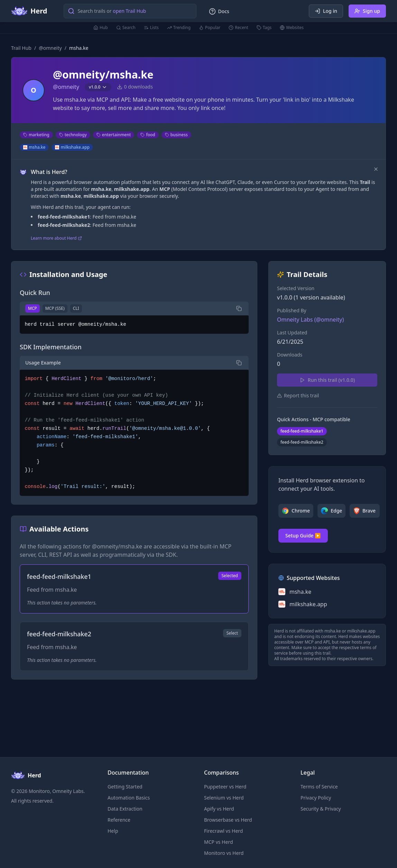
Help (113, 831)
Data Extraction (125, 809)
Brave (365, 511)
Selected (230, 576)
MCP (33, 308)
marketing (36, 135)
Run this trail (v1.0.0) (327, 380)
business (176, 135)
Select (232, 633)
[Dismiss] (376, 169)
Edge (331, 511)
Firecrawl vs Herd (223, 831)
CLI (76, 308)
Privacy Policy (316, 798)
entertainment (114, 135)
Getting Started (125, 787)
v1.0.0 (98, 87)
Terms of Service (319, 787)
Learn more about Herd (56, 238)
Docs (219, 11)
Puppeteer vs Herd (225, 787)
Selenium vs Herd (224, 798)
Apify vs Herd (219, 809)
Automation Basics (129, 798)
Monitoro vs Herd (224, 853)
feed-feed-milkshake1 (302, 431)
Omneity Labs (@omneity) (310, 320)
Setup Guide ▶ (303, 535)
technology (73, 135)
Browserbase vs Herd (228, 820)
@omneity (50, 48)
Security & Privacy (321, 809)
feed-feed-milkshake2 (302, 442)
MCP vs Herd (219, 842)
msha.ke (34, 147)
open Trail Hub (129, 11)
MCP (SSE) (55, 308)
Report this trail (298, 395)
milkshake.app (72, 147)
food (148, 135)
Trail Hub (21, 48)
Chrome (296, 511)
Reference (119, 820)
